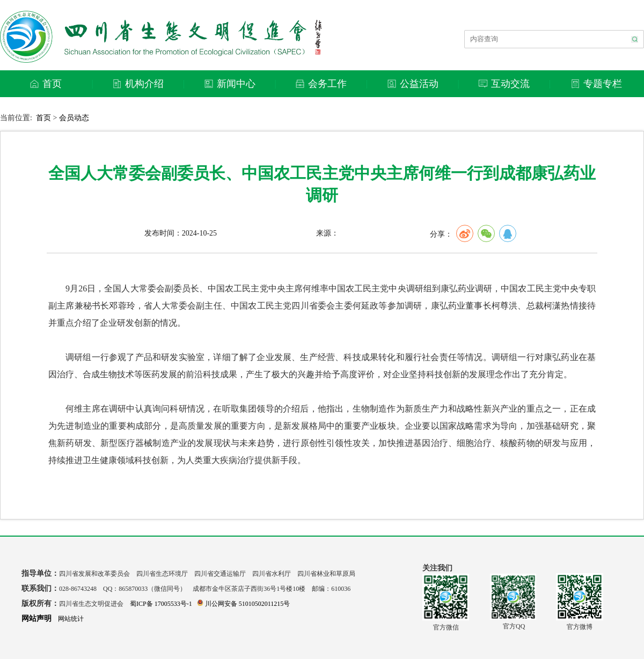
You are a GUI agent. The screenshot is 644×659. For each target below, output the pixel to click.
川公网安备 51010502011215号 (244, 604)
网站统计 (71, 619)
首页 (43, 118)
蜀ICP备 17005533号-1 (161, 604)
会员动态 (74, 118)
